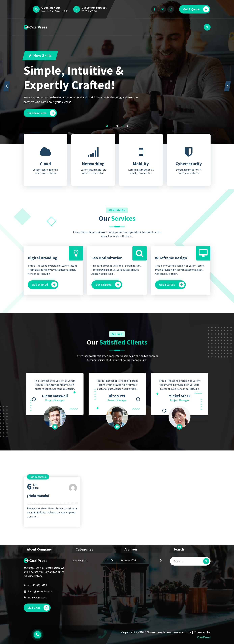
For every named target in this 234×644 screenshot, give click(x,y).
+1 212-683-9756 (37, 585)
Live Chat (39, 608)
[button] (107, 126)
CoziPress (204, 637)
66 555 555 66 (89, 11)
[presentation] (7, 86)
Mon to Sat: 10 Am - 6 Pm (56, 11)
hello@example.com (40, 591)
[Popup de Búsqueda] (207, 27)
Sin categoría (80, 560)
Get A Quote (196, 9)
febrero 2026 (128, 560)
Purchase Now (42, 113)
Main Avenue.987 (37, 597)
